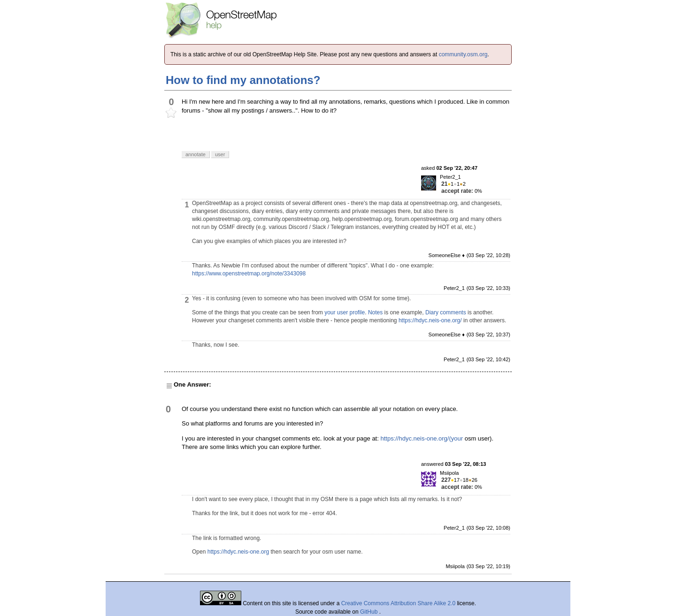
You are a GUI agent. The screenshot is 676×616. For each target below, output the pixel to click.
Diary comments (446, 312)
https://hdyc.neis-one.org (238, 552)
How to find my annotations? (243, 80)
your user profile (345, 312)
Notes (375, 312)
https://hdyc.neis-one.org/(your (422, 438)
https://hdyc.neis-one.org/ (430, 320)
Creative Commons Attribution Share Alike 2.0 (398, 603)
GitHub (370, 612)
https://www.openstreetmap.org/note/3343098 (249, 274)
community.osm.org (463, 54)
